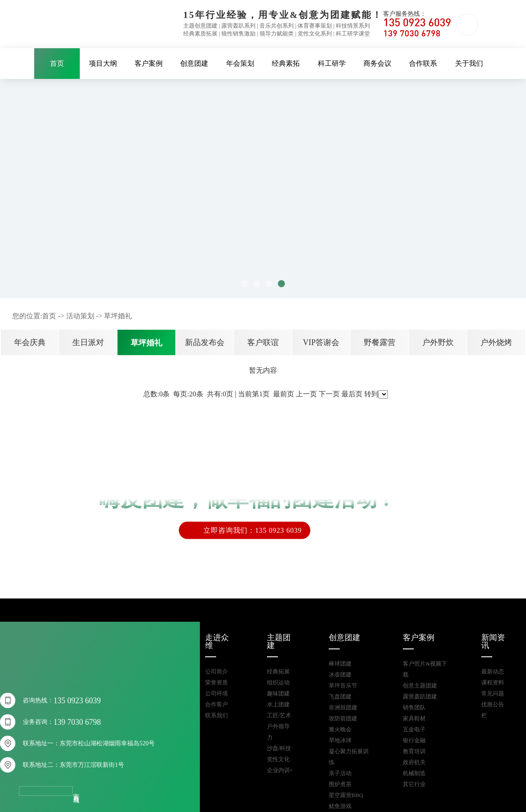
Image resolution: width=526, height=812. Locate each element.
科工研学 (332, 63)
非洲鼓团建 (343, 707)
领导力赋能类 (277, 34)
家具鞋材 (414, 718)
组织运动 (278, 682)
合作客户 (217, 704)
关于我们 (469, 63)
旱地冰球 (340, 740)
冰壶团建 (340, 675)
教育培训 (414, 751)
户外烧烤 (496, 342)
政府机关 (414, 762)
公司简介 (217, 671)
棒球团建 (340, 664)
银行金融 (414, 740)
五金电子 (414, 729)
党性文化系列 (315, 34)
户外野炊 (438, 342)
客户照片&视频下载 (425, 669)
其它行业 (414, 784)
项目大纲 (103, 63)
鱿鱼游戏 (340, 806)
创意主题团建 (420, 686)
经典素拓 (286, 63)
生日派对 (88, 342)
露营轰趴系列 (238, 26)
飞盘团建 (340, 696)
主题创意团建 (200, 26)
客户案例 (149, 63)
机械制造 (414, 773)
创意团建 (194, 63)
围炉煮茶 (340, 784)
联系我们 (217, 715)
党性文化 (278, 759)
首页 (57, 63)
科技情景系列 (353, 26)
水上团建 (278, 704)
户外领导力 (278, 732)
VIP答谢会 (321, 342)
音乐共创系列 (277, 26)
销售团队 (414, 707)
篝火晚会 (340, 729)
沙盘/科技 (279, 748)
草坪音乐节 (343, 686)
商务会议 (377, 63)
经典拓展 (278, 671)
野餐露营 (380, 342)
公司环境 (217, 693)
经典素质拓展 (200, 34)
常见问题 (493, 693)
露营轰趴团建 (420, 696)
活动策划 (80, 316)
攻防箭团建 (343, 718)
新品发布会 (205, 342)
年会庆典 (30, 342)
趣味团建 (278, 693)
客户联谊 (263, 342)
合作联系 (423, 63)
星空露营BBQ (346, 795)
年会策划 (240, 63)
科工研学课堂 (353, 34)
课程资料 (493, 682)
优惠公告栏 (493, 710)
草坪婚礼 (118, 316)
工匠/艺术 (279, 715)
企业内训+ (280, 770)
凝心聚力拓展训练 (349, 757)
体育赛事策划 (315, 26)
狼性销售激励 (238, 34)
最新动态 (493, 671)
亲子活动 (340, 773)
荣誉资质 (217, 682)
